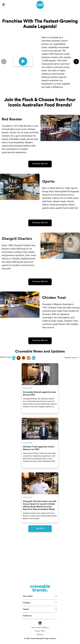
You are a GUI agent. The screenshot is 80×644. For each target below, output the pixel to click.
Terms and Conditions (40, 627)
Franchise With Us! (40, 188)
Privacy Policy (40, 631)
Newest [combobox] (74, 383)
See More (40, 553)
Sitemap (40, 634)
